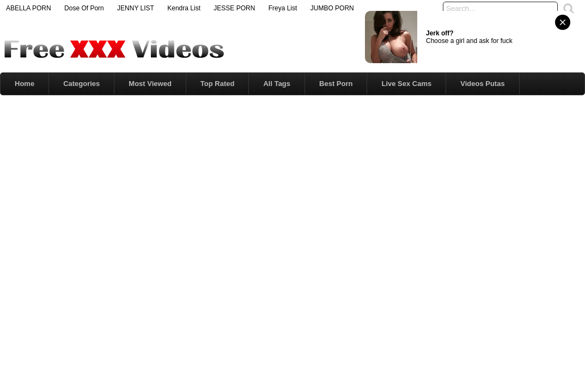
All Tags (277, 84)
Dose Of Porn (84, 8)
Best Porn (336, 84)
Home (25, 84)
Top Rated (218, 84)
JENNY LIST (136, 8)
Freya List (283, 8)
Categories (81, 84)
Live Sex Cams (406, 84)
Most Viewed (150, 84)
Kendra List (184, 8)
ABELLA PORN (29, 8)
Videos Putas (482, 84)
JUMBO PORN (332, 8)
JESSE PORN (234, 8)
